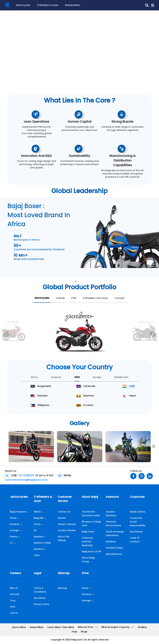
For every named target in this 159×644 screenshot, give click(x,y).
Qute (37, 555)
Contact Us (64, 512)
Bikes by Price (88, 627)
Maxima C (39, 549)
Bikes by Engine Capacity (118, 627)
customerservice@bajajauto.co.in (26, 480)
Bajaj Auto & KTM (91, 552)
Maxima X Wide (42, 543)
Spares (62, 518)
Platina (14, 537)
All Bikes (142, 627)
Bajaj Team (88, 532)
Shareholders (73, 5)
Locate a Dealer (67, 531)
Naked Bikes (37, 627)
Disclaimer (40, 598)
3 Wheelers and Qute (95, 298)
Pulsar (13, 518)
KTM (74, 298)
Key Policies (136, 532)
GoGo (37, 524)
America (56, 377)
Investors (112, 497)
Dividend (111, 542)
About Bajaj (90, 497)
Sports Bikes (19, 627)
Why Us (14, 588)
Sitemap (64, 573)
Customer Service (65, 499)
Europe (97, 377)
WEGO (37, 512)
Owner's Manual (67, 524)
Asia (77, 377)
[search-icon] (146, 5)
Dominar (15, 524)
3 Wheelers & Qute (48, 5)
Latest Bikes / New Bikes (61, 627)
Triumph (119, 298)
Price (85, 573)
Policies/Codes (114, 548)
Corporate (137, 497)
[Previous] (6, 334)
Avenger (15, 531)
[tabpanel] (79, 233)
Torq (12, 601)
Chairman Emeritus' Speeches (87, 542)
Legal (37, 573)
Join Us (14, 613)
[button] (151, 5)
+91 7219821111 (25, 476)
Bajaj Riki (39, 518)
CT (11, 543)
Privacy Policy (41, 604)
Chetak (60, 298)
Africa (34, 377)
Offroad (14, 594)
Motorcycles (23, 5)
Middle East (121, 377)
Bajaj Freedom (18, 512)
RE (35, 531)
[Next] (153, 334)
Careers (15, 573)
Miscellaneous (114, 554)
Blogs (84, 632)
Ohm (12, 607)
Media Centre (137, 512)
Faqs (74, 632)
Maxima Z (39, 537)
